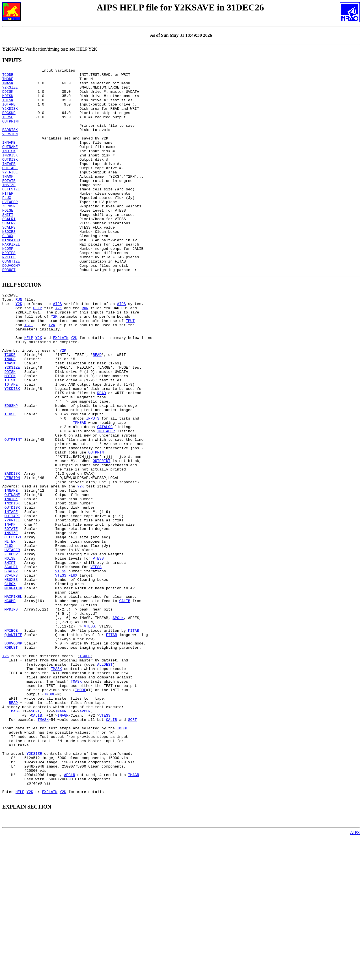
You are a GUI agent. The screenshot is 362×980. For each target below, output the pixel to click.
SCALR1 (9, 249)
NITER (8, 219)
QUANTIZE (11, 300)
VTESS (98, 652)
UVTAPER (10, 229)
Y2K (19, 347)
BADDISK (10, 142)
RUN (19, 342)
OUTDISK (10, 178)
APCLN (118, 724)
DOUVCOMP (11, 305)
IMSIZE (9, 209)
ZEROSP (9, 234)
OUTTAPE (10, 188)
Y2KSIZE (10, 91)
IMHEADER (106, 500)
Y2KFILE (10, 193)
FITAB (134, 739)
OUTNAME (10, 163)
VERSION (10, 147)
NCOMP (8, 285)
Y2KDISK (10, 117)
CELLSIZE (11, 214)
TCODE (8, 76)
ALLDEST (105, 780)
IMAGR (61, 836)
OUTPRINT (11, 132)
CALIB (125, 703)
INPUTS (93, 484)
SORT (35, 836)
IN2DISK (10, 173)
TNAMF (8, 198)
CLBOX (8, 270)
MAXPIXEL (11, 280)
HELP (37, 352)
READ (97, 408)
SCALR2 (9, 254)
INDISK (9, 168)
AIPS (57, 347)
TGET (29, 372)
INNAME (9, 158)
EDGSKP (9, 122)
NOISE (8, 239)
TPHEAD (80, 489)
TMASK (8, 86)
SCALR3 (9, 259)
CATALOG (105, 495)
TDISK (8, 107)
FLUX (7, 224)
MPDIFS (9, 290)
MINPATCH (11, 275)
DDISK (8, 96)
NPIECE (9, 295)
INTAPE (9, 183)
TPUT (130, 367)
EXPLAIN (61, 388)
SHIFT (8, 244)
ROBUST (9, 310)
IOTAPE (9, 112)
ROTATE (9, 203)
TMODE (8, 81)
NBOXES (9, 265)
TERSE (8, 127)
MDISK (8, 102)
